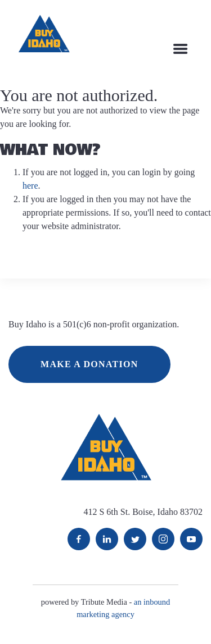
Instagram (163, 539)
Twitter (135, 539)
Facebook (79, 539)
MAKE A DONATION (89, 364)
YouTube (191, 539)
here (30, 186)
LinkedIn (107, 539)
